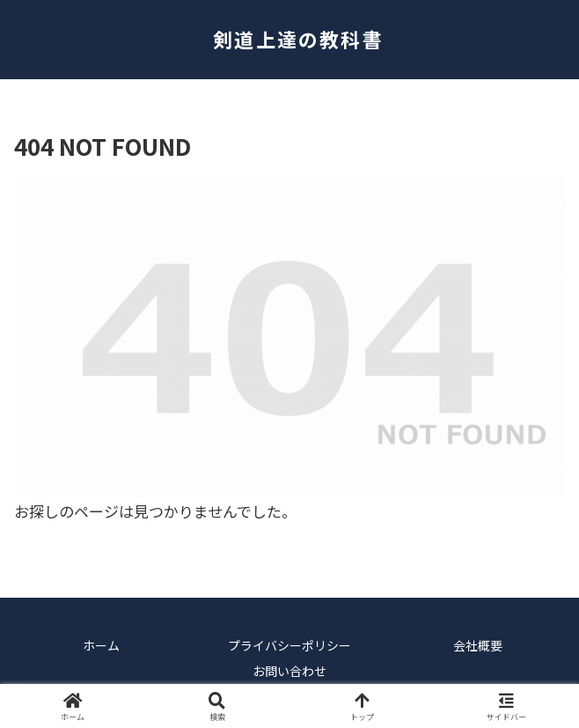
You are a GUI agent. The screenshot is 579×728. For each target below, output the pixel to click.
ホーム (101, 645)
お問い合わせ (289, 671)
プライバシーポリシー (289, 645)
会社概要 (478, 645)
